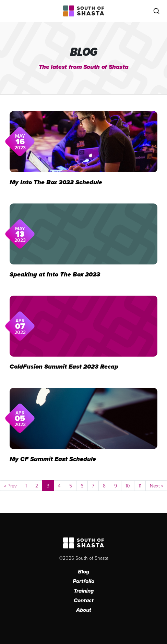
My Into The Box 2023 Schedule (56, 182)
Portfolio (83, 581)
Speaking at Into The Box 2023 (55, 274)
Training (84, 591)
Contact (84, 600)
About (84, 610)
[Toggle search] (156, 11)
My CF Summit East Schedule (53, 459)
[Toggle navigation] (11, 11)
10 (128, 486)
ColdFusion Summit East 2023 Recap (64, 367)
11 (140, 486)
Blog (83, 572)
